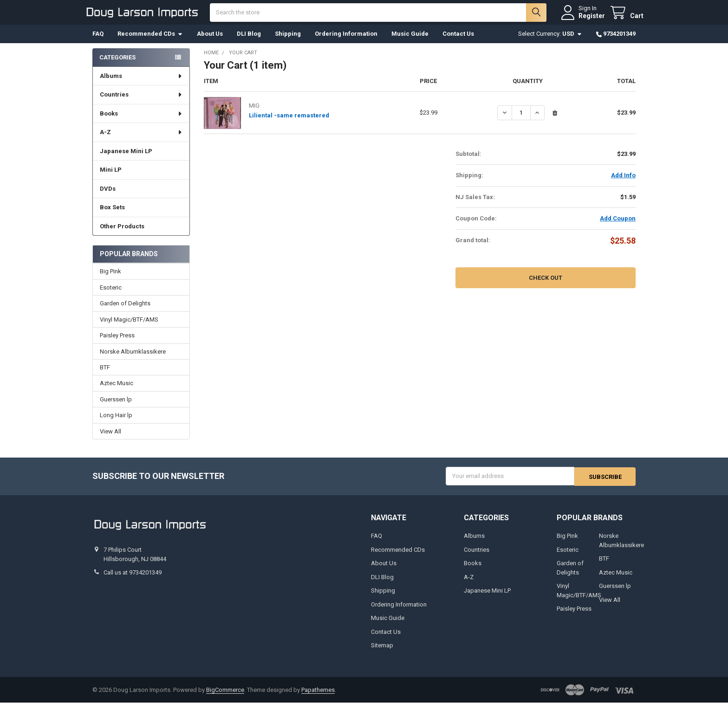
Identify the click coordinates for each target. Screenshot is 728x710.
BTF (105, 375)
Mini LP (111, 177)
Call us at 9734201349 (133, 580)
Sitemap (382, 653)
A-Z (141, 140)
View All (110, 439)
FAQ (98, 42)
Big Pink (110, 279)
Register (584, 19)
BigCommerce (225, 697)
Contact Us (458, 42)
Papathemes (318, 697)
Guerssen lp (116, 407)
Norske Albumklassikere (133, 359)
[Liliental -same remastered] (521, 120)
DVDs (108, 197)
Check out (546, 285)
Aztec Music (117, 391)
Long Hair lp (116, 423)
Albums (141, 84)
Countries (141, 102)
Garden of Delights (125, 311)
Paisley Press (117, 343)
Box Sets (112, 215)
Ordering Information (346, 42)
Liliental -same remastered (289, 123)
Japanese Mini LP (126, 159)
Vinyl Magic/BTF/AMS (129, 327)
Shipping (288, 42)
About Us (210, 42)
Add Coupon (618, 226)
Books (141, 121)
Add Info (623, 183)
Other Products (122, 234)
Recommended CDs (150, 42)
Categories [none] (117, 65)
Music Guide (410, 42)
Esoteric (111, 295)
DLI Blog (249, 42)
